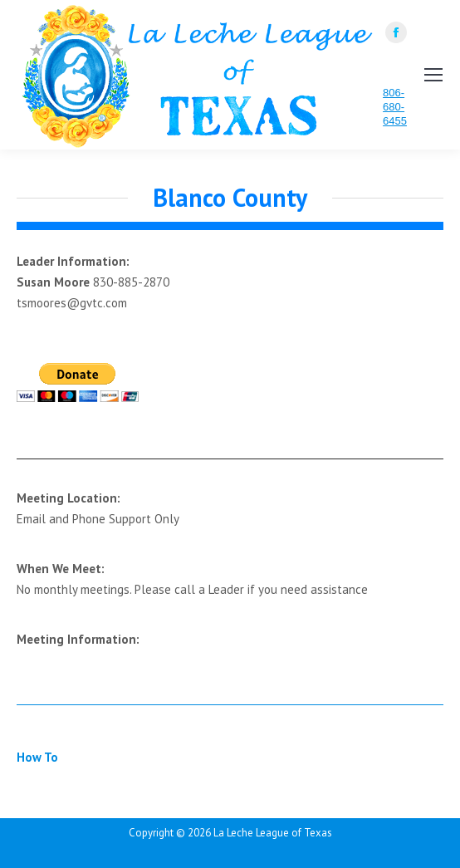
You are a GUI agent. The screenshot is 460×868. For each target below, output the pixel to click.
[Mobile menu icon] (433, 75)
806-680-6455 (395, 107)
